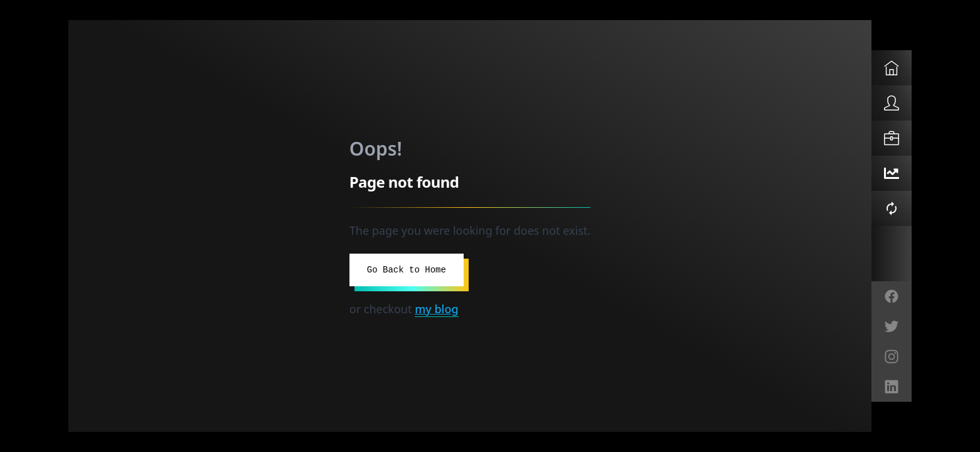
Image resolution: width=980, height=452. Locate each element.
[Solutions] (892, 138)
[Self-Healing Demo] (892, 208)
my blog (436, 309)
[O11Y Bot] (892, 173)
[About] (892, 103)
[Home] (892, 68)
